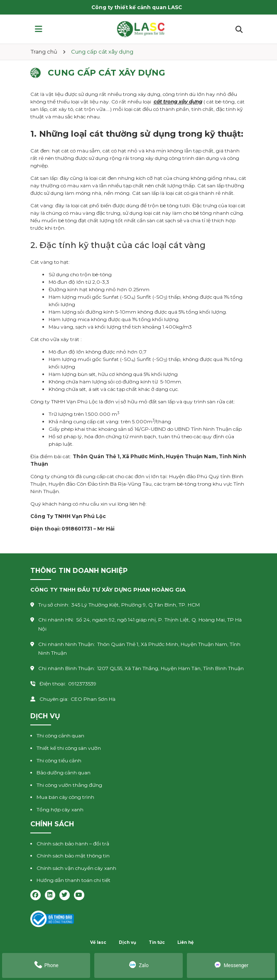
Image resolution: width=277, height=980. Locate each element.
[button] (39, 29)
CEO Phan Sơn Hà (93, 699)
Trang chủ (44, 52)
